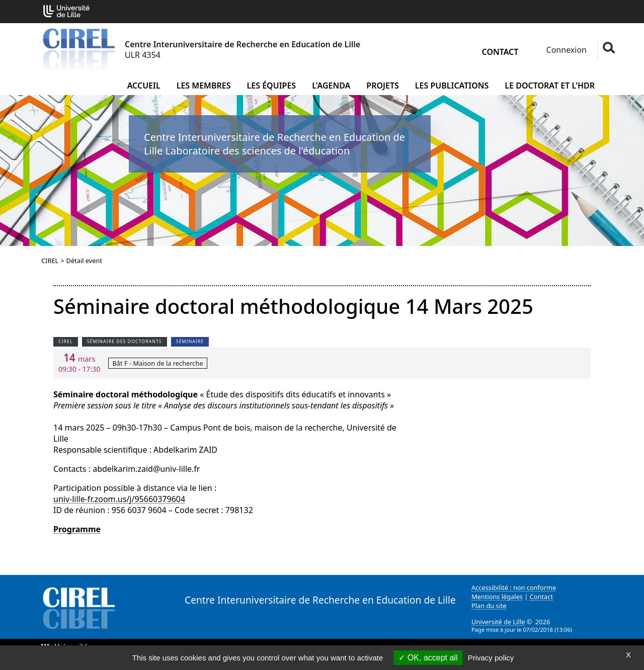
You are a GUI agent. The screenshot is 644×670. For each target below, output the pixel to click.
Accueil (144, 86)
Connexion (565, 50)
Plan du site (489, 606)
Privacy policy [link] (491, 658)
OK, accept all (428, 658)
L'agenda (331, 86)
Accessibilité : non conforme (514, 588)
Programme (77, 529)
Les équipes (272, 86)
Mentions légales (497, 597)
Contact (500, 52)
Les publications (452, 86)
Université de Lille (498, 622)
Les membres (204, 86)
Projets (383, 86)
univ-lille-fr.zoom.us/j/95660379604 (119, 499)
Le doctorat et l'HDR (550, 86)
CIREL (50, 261)
